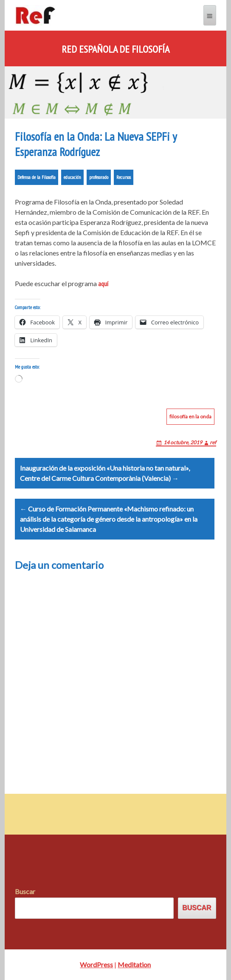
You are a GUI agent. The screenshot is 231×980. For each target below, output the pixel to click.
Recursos (124, 177)
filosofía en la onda (190, 416)
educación (72, 177)
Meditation (134, 964)
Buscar (25, 891)
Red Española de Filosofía (115, 49)
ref (213, 442)
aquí (103, 284)
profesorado (99, 177)
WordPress (96, 964)
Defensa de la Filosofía (37, 177)
